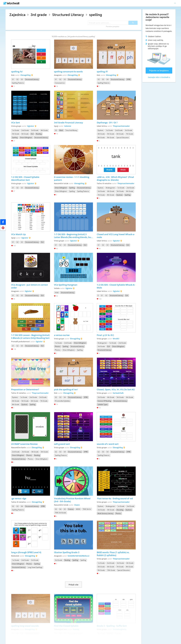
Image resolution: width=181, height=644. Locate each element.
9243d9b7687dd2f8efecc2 (78, 556)
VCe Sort (16, 123)
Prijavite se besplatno (159, 70)
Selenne (68, 126)
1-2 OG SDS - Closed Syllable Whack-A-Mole (116, 286)
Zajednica (17, 15)
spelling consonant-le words (68, 72)
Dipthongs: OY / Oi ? (107, 123)
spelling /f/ (102, 72)
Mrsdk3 (116, 339)
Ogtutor (31, 126)
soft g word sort (62, 444)
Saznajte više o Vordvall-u (159, 77)
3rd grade (39, 15)
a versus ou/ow (62, 335)
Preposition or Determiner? (25, 389)
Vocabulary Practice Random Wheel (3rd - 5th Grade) (73, 500)
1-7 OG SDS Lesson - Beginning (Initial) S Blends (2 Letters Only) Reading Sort (31, 337)
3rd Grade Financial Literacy (69, 123)
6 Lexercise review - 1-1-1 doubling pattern (72, 178)
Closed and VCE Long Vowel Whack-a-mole (116, 236)
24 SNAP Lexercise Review (24, 444)
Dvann (77, 505)
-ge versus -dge (19, 498)
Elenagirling (26, 75)
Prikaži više (73, 585)
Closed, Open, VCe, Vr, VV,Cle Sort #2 (116, 389)
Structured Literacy (68, 15)
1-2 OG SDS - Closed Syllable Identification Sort (26, 178)
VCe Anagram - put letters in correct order (30, 286)
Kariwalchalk (118, 393)
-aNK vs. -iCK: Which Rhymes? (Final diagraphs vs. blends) (116, 178)
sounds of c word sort (108, 444)
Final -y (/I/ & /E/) (105, 335)
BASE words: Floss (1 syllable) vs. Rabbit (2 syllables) (113, 554)
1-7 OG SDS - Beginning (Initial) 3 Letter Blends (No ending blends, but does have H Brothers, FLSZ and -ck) (73, 236)
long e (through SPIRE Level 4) (26, 552)
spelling (96, 15)
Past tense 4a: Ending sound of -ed (115, 498)
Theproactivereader (121, 126)
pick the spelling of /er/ (66, 389)
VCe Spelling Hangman (66, 285)
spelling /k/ (17, 72)
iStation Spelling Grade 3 (67, 552)
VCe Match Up (18, 234)
